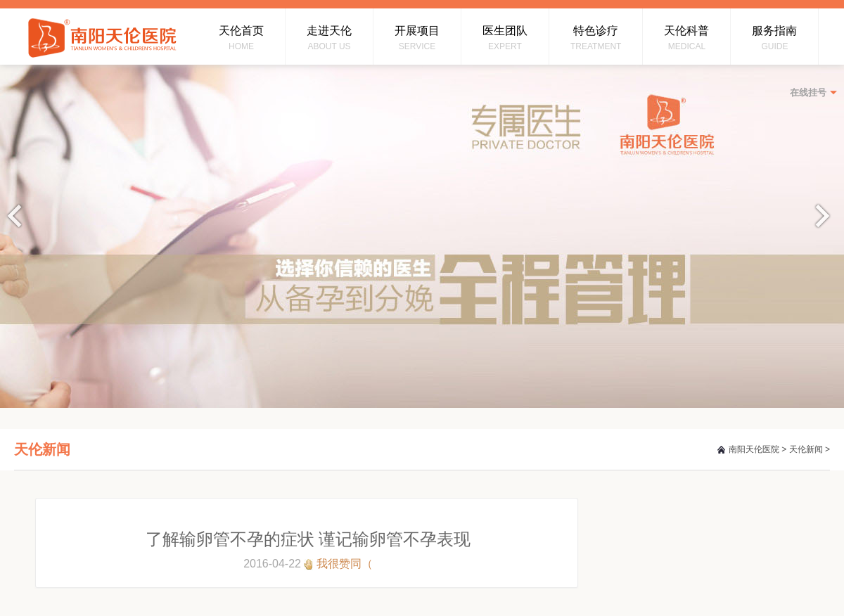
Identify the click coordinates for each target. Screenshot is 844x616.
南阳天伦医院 (754, 449)
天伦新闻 (806, 449)
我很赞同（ (345, 564)
